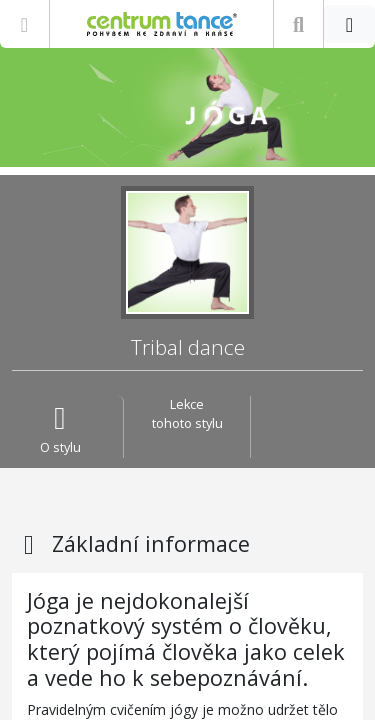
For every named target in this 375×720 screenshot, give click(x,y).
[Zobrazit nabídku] (24, 24)
